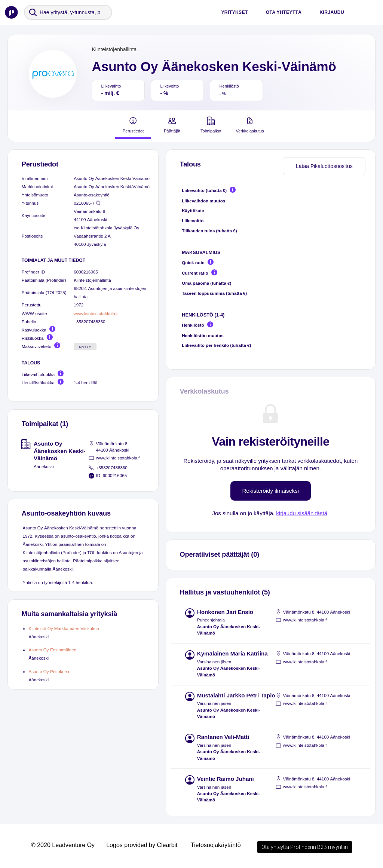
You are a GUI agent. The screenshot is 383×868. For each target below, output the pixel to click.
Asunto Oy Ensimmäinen (52, 650)
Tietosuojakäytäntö (216, 845)
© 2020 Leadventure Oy (63, 845)
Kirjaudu (332, 12)
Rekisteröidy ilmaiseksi (271, 491)
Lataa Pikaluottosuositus (324, 166)
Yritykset (234, 12)
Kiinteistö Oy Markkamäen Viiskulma (64, 628)
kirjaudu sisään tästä (302, 513)
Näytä (85, 347)
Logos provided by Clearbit (142, 845)
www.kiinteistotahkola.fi (96, 313)
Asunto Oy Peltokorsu (49, 671)
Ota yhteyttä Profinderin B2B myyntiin (305, 847)
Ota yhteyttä (284, 12)
